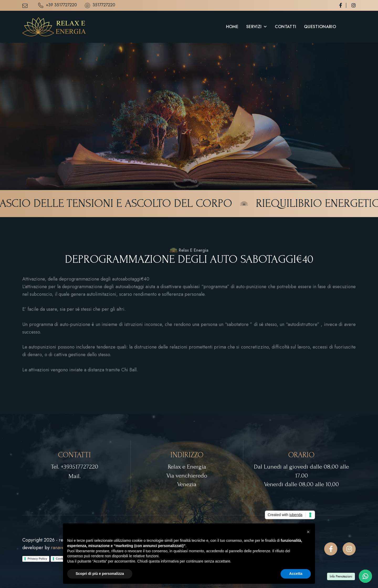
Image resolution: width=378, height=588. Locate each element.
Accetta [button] (296, 574)
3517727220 (100, 5)
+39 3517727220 (57, 5)
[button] (308, 532)
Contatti (286, 27)
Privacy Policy (37, 559)
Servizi (254, 27)
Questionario (320, 27)
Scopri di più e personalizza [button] (100, 574)
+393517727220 (79, 467)
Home (232, 27)
